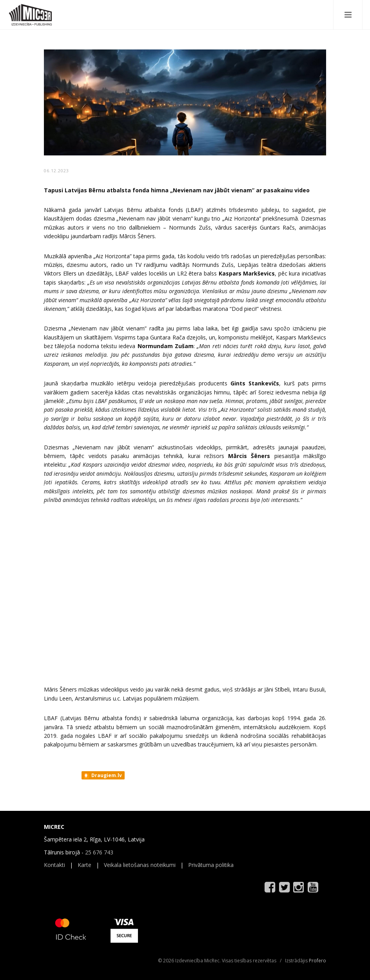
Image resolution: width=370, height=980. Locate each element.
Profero (317, 961)
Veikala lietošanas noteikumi (140, 865)
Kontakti (54, 865)
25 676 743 (99, 852)
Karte (84, 865)
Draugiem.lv (102, 776)
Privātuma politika (211, 865)
